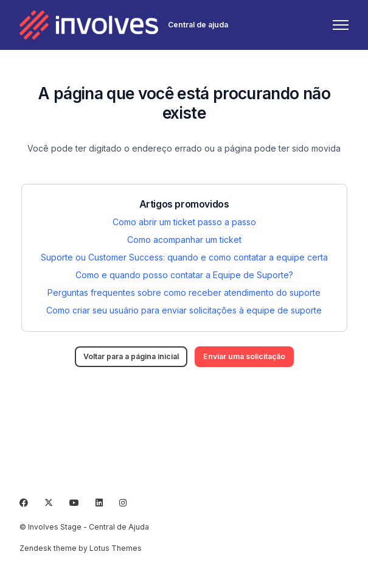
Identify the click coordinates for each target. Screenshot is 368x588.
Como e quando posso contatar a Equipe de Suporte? (184, 275)
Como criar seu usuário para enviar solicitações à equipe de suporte (184, 310)
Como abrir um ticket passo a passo (184, 222)
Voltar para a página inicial (131, 356)
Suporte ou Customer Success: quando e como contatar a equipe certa (184, 257)
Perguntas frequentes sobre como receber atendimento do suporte (184, 292)
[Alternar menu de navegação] (341, 25)
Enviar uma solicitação (244, 356)
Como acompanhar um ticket (184, 240)
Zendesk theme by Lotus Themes (81, 548)
